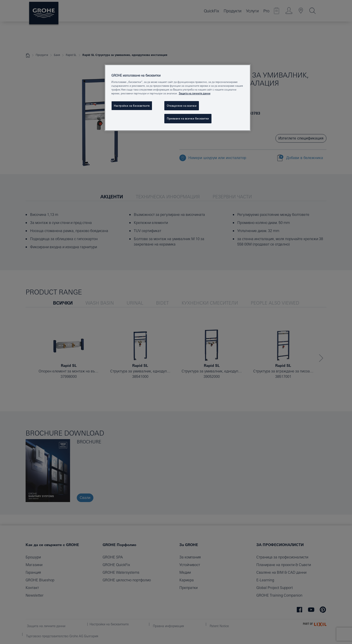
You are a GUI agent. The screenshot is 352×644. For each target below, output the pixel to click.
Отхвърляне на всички (182, 106)
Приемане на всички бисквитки (188, 118)
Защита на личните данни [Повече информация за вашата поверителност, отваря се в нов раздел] (195, 93)
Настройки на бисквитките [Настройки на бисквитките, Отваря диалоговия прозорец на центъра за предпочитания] (132, 106)
